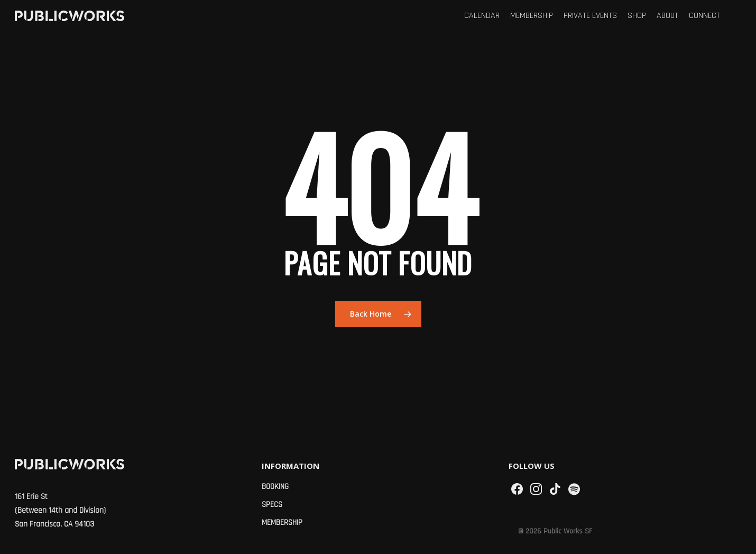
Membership (532, 16)
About (667, 16)
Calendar (482, 16)
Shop (637, 16)
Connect (704, 16)
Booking (275, 487)
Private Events (590, 16)
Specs (272, 505)
